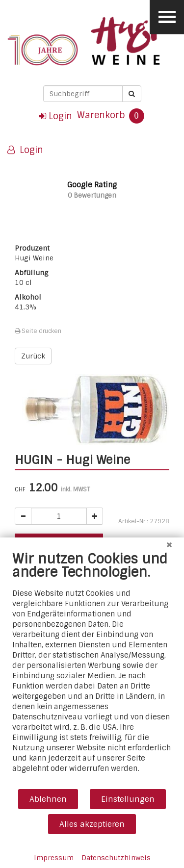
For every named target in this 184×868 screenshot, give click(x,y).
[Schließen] (169, 545)
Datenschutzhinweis (116, 858)
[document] (92, 669)
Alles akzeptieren (92, 824)
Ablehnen (48, 799)
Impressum (54, 858)
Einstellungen (128, 799)
